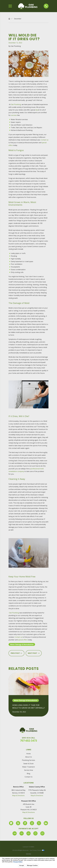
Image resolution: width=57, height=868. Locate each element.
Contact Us (29, 777)
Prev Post (16, 653)
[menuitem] (28, 854)
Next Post (34, 653)
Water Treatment (28, 767)
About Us (29, 757)
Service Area (29, 770)
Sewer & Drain (28, 764)
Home (28, 754)
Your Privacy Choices (37, 850)
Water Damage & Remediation (22, 644)
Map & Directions (18, 795)
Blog (28, 774)
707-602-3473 (29, 741)
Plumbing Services (28, 760)
